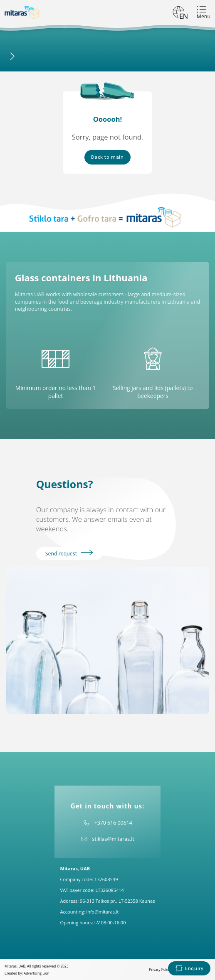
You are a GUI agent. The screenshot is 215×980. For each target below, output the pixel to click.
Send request (69, 553)
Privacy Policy (160, 969)
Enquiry (189, 968)
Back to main (107, 157)
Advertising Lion (37, 973)
